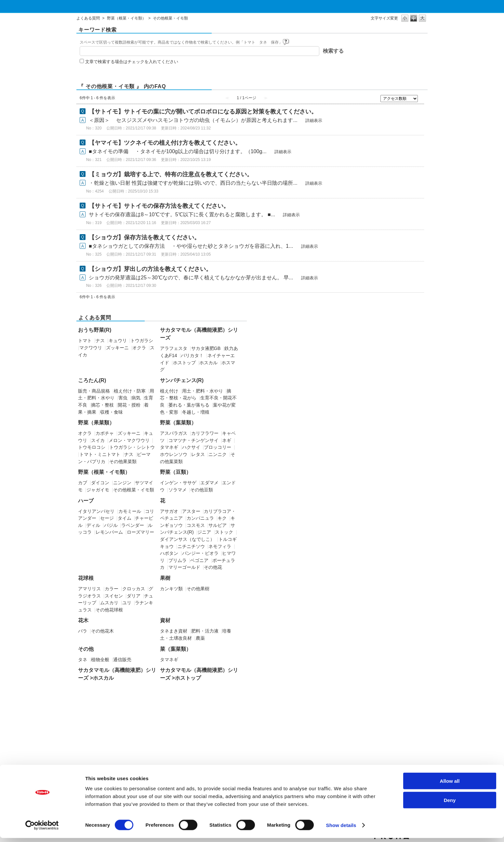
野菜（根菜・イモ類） (126, 18)
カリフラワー (205, 433)
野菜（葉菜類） (178, 423)
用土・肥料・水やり (203, 391)
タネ (83, 660)
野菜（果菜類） (96, 423)
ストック (224, 532)
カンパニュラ (200, 518)
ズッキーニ (117, 348)
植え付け (169, 391)
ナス (100, 341)
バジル (111, 525)
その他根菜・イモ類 (134, 490)
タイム (125, 518)
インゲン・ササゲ (178, 483)
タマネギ (169, 447)
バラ (83, 631)
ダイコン (100, 483)
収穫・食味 (112, 412)
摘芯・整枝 (102, 405)
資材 (165, 620)
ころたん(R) (92, 380)
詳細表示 (314, 120)
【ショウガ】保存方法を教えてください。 (144, 237)
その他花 (213, 567)
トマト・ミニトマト (100, 454)
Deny (450, 804)
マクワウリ (91, 348)
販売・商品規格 (94, 391)
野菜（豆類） (176, 472)
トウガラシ (142, 341)
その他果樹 (198, 589)
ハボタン (169, 553)
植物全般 (100, 660)
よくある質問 (88, 18)
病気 (136, 398)
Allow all (450, 785)
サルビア (218, 525)
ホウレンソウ (174, 454)
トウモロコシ (92, 447)
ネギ (227, 440)
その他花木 (102, 631)
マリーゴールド (184, 567)
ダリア (134, 596)
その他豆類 (202, 490)
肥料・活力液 (205, 631)
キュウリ (118, 341)
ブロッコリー (218, 447)
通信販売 (122, 660)
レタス (198, 454)
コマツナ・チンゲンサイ (193, 440)
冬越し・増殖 (196, 412)
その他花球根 (109, 610)
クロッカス (134, 589)
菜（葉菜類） (176, 649)
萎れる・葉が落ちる (189, 405)
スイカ (98, 440)
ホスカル (208, 363)
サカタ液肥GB (206, 348)
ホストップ (184, 363)
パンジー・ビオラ (200, 553)
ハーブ (86, 501)
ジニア (204, 532)
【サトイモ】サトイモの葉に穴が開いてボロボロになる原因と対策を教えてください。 (203, 112)
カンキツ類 (171, 589)
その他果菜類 (123, 461)
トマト (85, 341)
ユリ (127, 603)
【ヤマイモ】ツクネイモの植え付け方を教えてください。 (165, 143)
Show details (341, 829)
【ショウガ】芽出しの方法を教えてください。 (150, 269)
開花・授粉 (129, 405)
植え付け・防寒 (130, 391)
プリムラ (178, 560)
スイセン (114, 596)
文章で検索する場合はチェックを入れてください (132, 62)
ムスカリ (109, 603)
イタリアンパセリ (96, 511)
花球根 (86, 578)
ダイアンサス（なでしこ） (187, 539)
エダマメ (209, 483)
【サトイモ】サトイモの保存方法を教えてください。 (159, 206)
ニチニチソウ (191, 546)
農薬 (200, 638)
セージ (107, 518)
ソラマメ (178, 490)
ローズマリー (140, 532)
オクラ (139, 348)
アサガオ (169, 511)
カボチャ (105, 433)
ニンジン (122, 483)
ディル (93, 525)
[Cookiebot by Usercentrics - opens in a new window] (42, 829)
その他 (86, 649)
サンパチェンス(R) (182, 380)
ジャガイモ (98, 490)
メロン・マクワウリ (129, 440)
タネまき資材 (174, 631)
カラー (112, 589)
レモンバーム (109, 532)
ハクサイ (191, 447)
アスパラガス (174, 433)
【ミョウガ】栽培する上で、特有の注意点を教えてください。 (171, 174)
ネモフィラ (220, 546)
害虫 (123, 398)
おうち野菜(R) (95, 330)
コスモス (196, 525)
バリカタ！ (192, 355)
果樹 (165, 578)
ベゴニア (199, 560)
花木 (83, 620)
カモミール (130, 511)
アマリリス (89, 589)
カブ (83, 483)
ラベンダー (133, 525)
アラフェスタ (174, 348)
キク (222, 518)
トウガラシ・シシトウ (132, 447)
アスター (191, 511)
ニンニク (218, 454)
